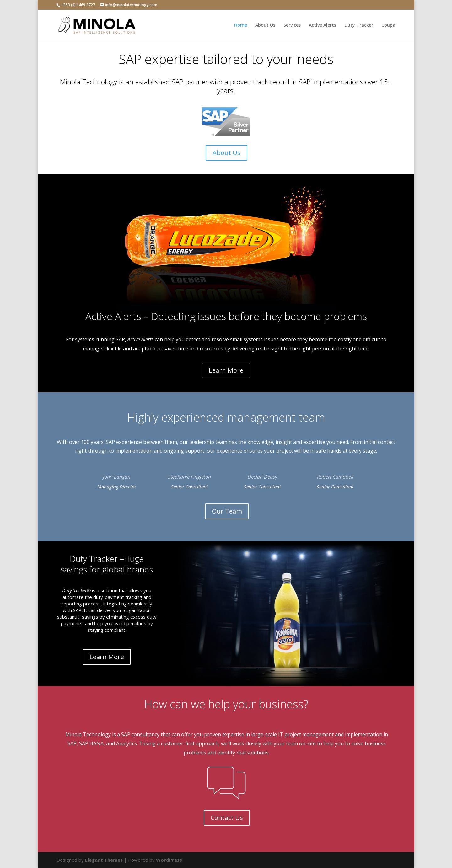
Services (292, 25)
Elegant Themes (104, 860)
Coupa (388, 25)
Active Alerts (323, 25)
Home (241, 25)
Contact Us (227, 818)
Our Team (227, 511)
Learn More (226, 370)
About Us (265, 25)
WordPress (169, 860)
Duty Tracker (359, 25)
